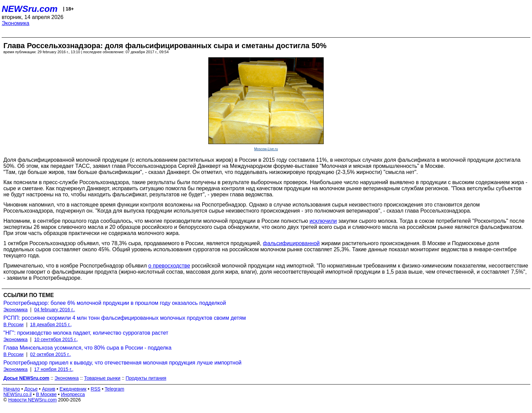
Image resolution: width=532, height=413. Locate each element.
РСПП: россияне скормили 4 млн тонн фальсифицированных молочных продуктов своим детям (125, 318)
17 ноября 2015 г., (54, 369)
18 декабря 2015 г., (51, 324)
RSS (96, 389)
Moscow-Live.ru (266, 149)
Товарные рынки (102, 378)
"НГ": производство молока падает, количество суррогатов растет (86, 333)
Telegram (115, 389)
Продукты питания (146, 378)
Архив (49, 389)
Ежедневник (73, 389)
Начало (12, 389)
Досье (31, 389)
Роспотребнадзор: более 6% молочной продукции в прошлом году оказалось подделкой (115, 303)
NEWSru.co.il (17, 394)
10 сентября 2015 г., (56, 339)
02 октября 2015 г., (51, 354)
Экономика (16, 23)
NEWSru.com (30, 9)
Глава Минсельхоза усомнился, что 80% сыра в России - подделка (87, 348)
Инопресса (73, 394)
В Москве (46, 394)
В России (13, 324)
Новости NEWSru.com (32, 400)
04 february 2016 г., (55, 310)
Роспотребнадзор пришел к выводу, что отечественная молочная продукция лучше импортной (122, 363)
